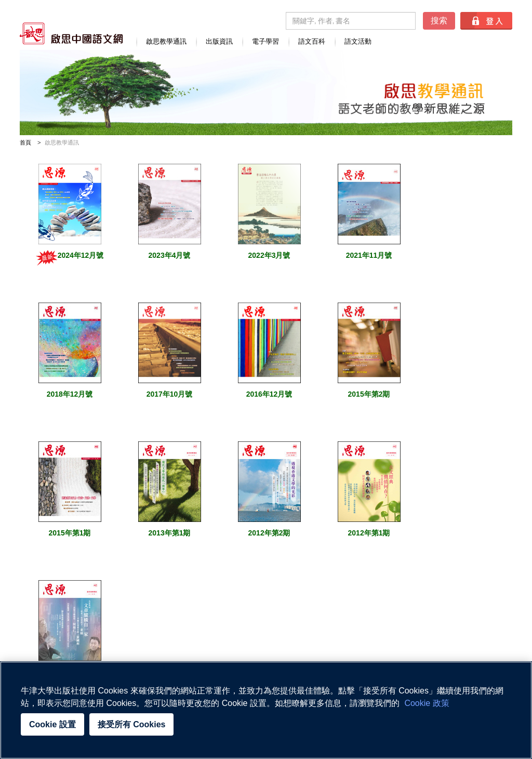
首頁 (25, 142)
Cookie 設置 (52, 724)
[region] (266, 710)
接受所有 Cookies (132, 724)
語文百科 (312, 42)
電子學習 (265, 42)
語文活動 (358, 42)
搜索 (439, 21)
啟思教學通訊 (166, 42)
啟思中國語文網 (71, 34)
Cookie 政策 (427, 703)
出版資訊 (219, 42)
